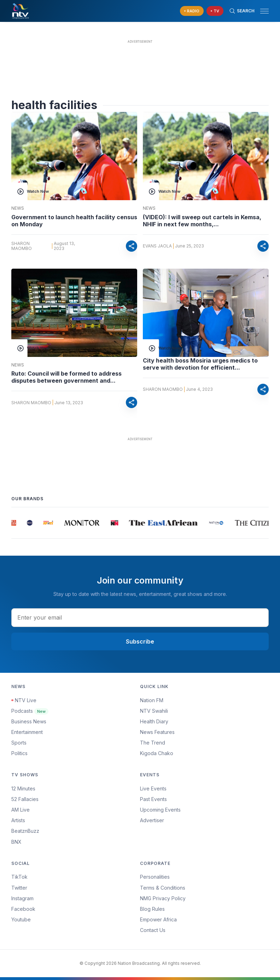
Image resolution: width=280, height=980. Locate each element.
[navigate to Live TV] (215, 11)
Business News (29, 721)
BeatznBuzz (25, 831)
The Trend (153, 743)
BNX (16, 842)
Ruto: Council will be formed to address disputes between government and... (66, 377)
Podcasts (30, 711)
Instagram (22, 898)
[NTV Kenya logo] (20, 11)
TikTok (19, 877)
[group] (14, 523)
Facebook (23, 909)
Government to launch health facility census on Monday (74, 221)
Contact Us (153, 930)
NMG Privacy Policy (163, 898)
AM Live (21, 810)
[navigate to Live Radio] (192, 11)
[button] (262, 11)
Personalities (155, 877)
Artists (18, 820)
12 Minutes (23, 788)
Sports (19, 743)
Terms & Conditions (163, 888)
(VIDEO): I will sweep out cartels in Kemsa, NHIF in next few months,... (202, 221)
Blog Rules (152, 909)
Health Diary (154, 721)
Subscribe (140, 641)
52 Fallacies (25, 799)
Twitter (19, 888)
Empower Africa (158, 919)
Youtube (21, 919)
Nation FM (152, 700)
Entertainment (27, 732)
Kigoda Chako (157, 753)
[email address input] (140, 617)
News (18, 208)
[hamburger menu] (264, 11)
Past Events (153, 799)
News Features (157, 732)
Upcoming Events (160, 810)
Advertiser (152, 820)
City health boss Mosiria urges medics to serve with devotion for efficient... (200, 364)
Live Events (153, 788)
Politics (19, 753)
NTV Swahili (154, 711)
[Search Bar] (242, 11)
